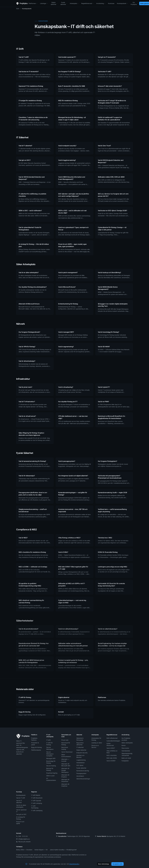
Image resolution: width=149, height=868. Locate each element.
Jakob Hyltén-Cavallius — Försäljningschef (63, 850)
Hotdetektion (80, 763)
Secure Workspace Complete (50, 754)
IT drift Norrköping (35, 807)
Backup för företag (50, 769)
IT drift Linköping (37, 803)
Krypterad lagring (52, 773)
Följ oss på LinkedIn (23, 842)
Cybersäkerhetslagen (112, 741)
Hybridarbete (126, 751)
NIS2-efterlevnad (112, 738)
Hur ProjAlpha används (126, 739)
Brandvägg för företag (51, 762)
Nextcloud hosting (65, 748)
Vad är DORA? (111, 761)
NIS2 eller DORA (112, 758)
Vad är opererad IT (21, 811)
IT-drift (48, 740)
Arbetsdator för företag (96, 739)
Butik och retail (126, 758)
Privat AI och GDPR (20, 823)
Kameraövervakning (82, 771)
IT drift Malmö (36, 795)
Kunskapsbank (122, 3)
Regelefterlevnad (87, 3)
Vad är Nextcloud (67, 752)
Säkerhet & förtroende (80, 739)
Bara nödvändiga (104, 864)
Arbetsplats (74, 3)
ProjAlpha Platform (34, 739)
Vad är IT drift (21, 798)
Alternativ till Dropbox (65, 776)
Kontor (124, 745)
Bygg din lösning (36, 747)
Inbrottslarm (80, 776)
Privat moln (65, 740)
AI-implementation (51, 779)
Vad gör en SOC (21, 814)
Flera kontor (125, 748)
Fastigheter (125, 761)
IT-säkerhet (80, 747)
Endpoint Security (82, 753)
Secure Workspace (50, 748)
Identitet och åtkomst (80, 756)
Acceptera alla (118, 864)
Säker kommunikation (66, 756)
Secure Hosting (51, 766)
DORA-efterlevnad (110, 744)
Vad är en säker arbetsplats (21, 806)
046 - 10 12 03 (22, 836)
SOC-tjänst (80, 765)
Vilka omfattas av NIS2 (112, 752)
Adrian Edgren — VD (41, 850)
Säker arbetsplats (127, 743)
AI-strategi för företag (21, 818)
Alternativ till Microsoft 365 (66, 765)
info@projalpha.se (23, 839)
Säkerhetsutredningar (82, 779)
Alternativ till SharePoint (65, 780)
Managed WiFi (51, 758)
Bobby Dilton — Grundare (24, 850)
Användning (101, 3)
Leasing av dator (97, 743)
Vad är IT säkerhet (19, 802)
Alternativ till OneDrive (65, 785)
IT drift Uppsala (36, 801)
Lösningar (44, 3)
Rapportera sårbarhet (80, 744)
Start (18, 9)
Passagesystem (81, 773)
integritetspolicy (74, 864)
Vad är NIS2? (111, 748)
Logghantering (81, 760)
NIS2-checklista (112, 755)
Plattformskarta (36, 750)
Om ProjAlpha (134, 3)
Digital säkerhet (54, 3)
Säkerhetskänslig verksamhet (127, 754)
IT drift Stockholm (37, 798)
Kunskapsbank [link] (27, 9)
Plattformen (33, 3)
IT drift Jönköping (37, 811)
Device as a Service (95, 746)
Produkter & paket (35, 744)
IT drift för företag (49, 744)
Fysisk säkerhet (64, 3)
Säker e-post (50, 776)
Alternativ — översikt (65, 760)
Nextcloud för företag (66, 744)
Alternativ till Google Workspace (65, 770)
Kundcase (111, 3)
